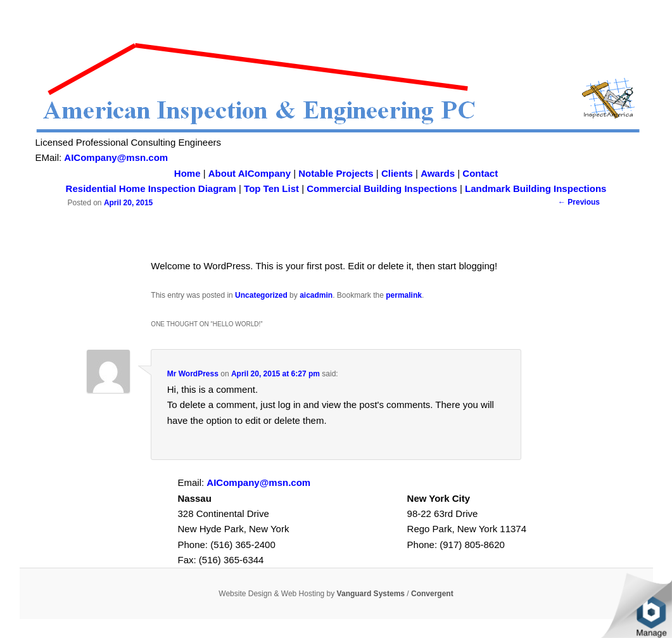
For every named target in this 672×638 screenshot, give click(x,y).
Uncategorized (261, 295)
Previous (579, 202)
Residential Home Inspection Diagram (151, 188)
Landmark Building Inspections (536, 188)
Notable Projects (336, 173)
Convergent (432, 594)
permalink (404, 295)
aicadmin (316, 295)
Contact (480, 173)
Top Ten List (271, 188)
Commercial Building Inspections (382, 188)
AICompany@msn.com (116, 157)
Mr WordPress (193, 374)
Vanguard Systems (371, 594)
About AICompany (250, 173)
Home (187, 173)
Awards (438, 173)
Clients (397, 173)
